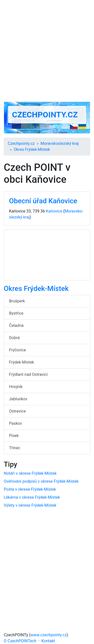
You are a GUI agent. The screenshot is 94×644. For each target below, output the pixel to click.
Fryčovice (18, 350)
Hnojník (16, 387)
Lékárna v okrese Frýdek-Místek (32, 497)
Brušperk (17, 301)
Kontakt (48, 641)
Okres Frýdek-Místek (32, 149)
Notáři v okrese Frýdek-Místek (30, 473)
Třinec (15, 448)
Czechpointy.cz (45, 115)
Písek (14, 436)
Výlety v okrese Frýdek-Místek (30, 505)
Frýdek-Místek (22, 362)
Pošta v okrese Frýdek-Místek (30, 489)
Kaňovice (54, 211)
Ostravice (17, 411)
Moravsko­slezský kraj (60, 143)
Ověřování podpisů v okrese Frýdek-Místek (41, 481)
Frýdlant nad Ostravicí (28, 374)
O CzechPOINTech (20, 641)
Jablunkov (18, 399)
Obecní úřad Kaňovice (43, 201)
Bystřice (16, 313)
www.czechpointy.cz (49, 635)
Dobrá (14, 338)
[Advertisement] (47, 51)
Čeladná (16, 325)
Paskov (16, 423)
